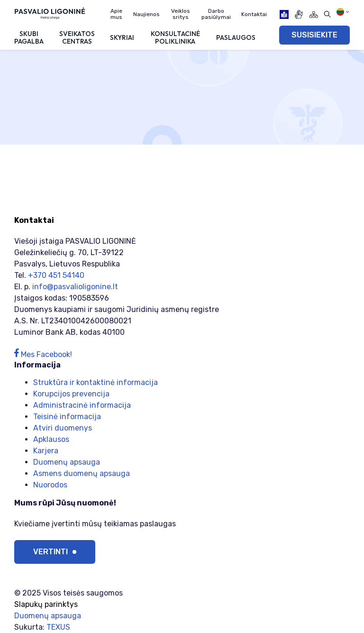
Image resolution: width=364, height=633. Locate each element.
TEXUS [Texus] (58, 627)
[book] (284, 14)
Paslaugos (236, 37)
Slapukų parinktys (46, 604)
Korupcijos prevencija (71, 394)
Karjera (46, 451)
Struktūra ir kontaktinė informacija (96, 382)
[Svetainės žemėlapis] (314, 14)
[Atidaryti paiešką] (327, 14)
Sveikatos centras (77, 37)
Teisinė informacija (67, 417)
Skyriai (122, 37)
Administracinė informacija (82, 405)
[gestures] (299, 14)
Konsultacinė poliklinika (175, 37)
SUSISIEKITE (314, 35)
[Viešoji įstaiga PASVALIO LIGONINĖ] (50, 13)
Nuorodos (50, 485)
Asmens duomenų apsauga (82, 473)
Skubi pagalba (29, 37)
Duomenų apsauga (67, 462)
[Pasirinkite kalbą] (343, 12)
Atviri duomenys (63, 428)
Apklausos (51, 439)
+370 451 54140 (56, 275)
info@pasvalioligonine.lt (75, 287)
